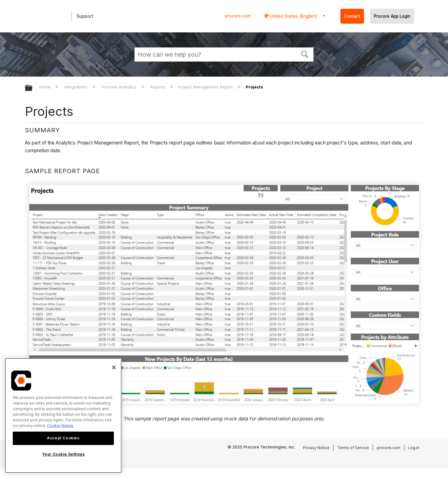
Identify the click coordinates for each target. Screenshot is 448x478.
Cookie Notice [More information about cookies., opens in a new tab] (60, 426)
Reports (158, 87)
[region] (63, 416)
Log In (414, 448)
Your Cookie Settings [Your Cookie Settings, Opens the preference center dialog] (63, 454)
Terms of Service (353, 448)
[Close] (114, 367)
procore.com (238, 16)
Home (45, 87)
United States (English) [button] (293, 16)
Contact (352, 16)
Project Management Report (206, 87)
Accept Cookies (63, 438)
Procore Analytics (120, 87)
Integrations (77, 87)
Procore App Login (392, 16)
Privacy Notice (316, 448)
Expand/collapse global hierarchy (33, 88)
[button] (305, 54)
